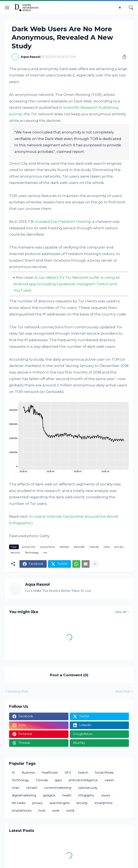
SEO (68, 773)
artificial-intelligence (83, 780)
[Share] (123, 57)
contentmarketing (58, 788)
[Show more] (95, 564)
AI (13, 773)
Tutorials (42, 780)
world (70, 811)
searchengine (59, 803)
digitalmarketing (24, 795)
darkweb (79, 547)
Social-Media (104, 773)
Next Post (123, 691)
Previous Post (18, 691)
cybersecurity (88, 788)
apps (58, 780)
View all (121, 612)
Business (28, 773)
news (107, 547)
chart (16, 788)
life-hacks (19, 803)
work (56, 811)
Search (83, 773)
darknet (64, 547)
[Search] (131, 8)
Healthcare (50, 773)
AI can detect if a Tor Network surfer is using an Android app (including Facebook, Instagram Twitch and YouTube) (67, 284)
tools (42, 811)
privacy (119, 547)
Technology (32, 552)
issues (106, 795)
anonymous (48, 547)
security (16, 552)
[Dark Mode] (121, 8)
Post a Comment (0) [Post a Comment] (69, 675)
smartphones (22, 811)
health (67, 795)
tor (45, 552)
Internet (94, 547)
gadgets (49, 795)
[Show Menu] (7, 8)
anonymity (29, 547)
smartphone (104, 803)
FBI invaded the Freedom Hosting (59, 221)
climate (32, 788)
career (109, 780)
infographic (86, 795)
